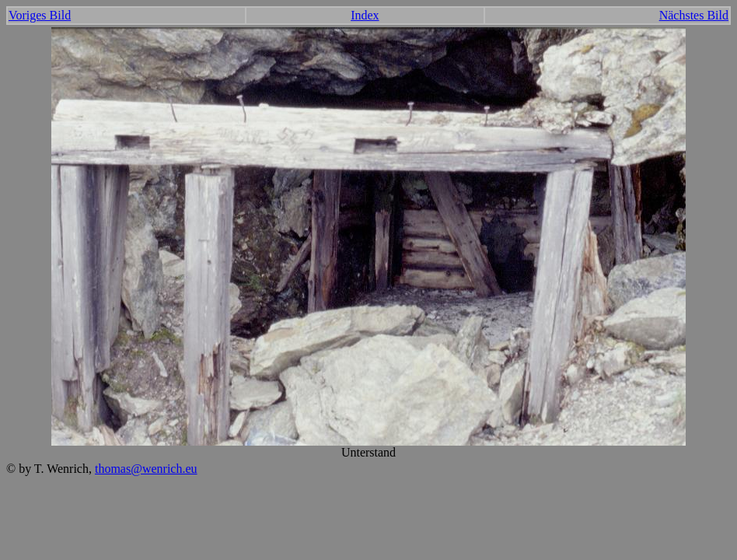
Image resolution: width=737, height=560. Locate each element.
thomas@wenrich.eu (146, 469)
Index (365, 15)
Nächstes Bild (694, 15)
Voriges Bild (40, 15)
